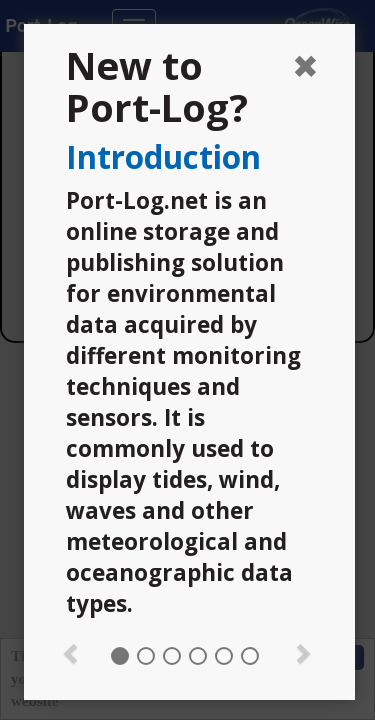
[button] (71, 652)
